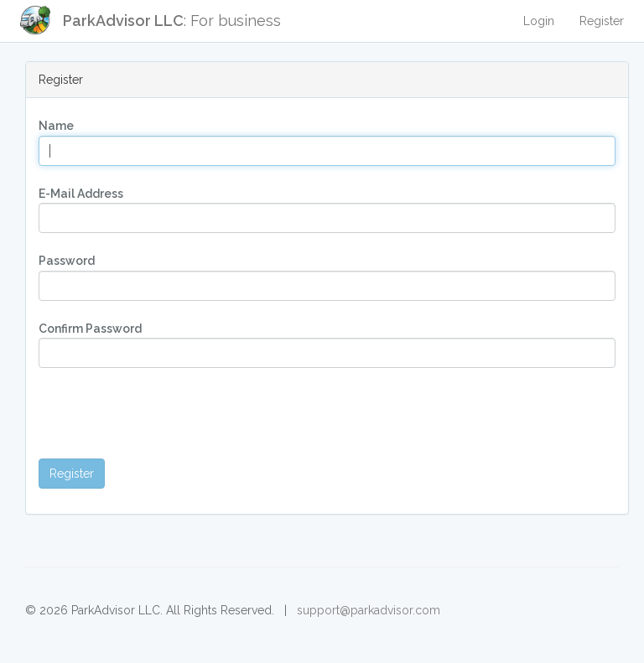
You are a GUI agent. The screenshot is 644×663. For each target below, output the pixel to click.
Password (67, 261)
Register (602, 21)
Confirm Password (90, 329)
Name (56, 126)
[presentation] (166, 413)
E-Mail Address (81, 194)
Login (539, 21)
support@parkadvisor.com (369, 610)
